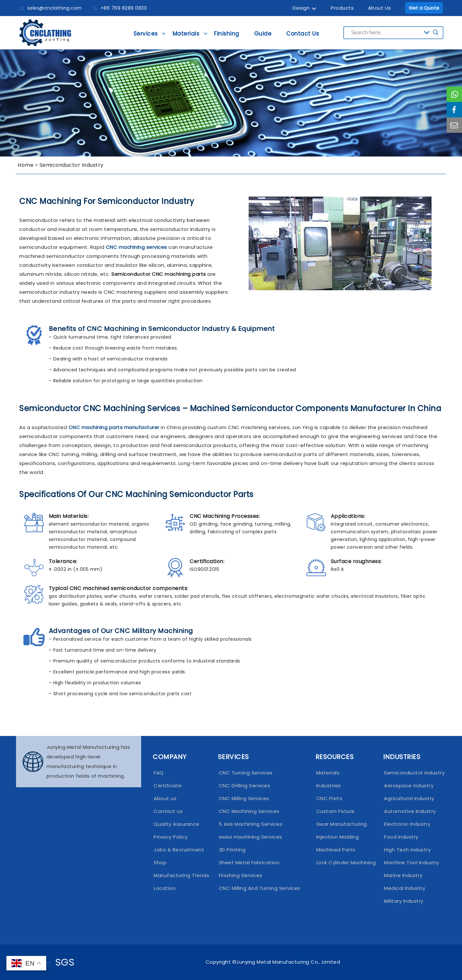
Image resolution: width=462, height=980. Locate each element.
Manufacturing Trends (180, 875)
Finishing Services (241, 875)
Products (342, 8)
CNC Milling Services (244, 798)
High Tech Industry (407, 850)
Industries (329, 786)
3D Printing (232, 850)
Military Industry (404, 901)
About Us (380, 8)
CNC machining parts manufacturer (114, 427)
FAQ (159, 773)
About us (165, 798)
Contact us (168, 811)
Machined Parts (336, 850)
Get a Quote (424, 8)
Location (165, 888)
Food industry (401, 837)
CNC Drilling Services (245, 786)
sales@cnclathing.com (55, 8)
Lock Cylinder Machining (344, 862)
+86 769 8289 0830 (124, 8)
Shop (160, 862)
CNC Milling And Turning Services (260, 888)
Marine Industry (403, 875)
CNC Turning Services (246, 773)
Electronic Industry (407, 824)
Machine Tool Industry (410, 862)
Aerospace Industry (409, 786)
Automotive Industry (410, 811)
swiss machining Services (251, 837)
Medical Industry (405, 888)
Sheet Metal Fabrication (249, 862)
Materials (186, 36)
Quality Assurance (177, 824)
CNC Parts (329, 798)
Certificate (168, 786)
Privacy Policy (171, 837)
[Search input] (386, 32)
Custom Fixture (336, 811)
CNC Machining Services (249, 811)
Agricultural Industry (409, 798)
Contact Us (303, 36)
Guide (263, 36)
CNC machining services (137, 247)
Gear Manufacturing (342, 824)
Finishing (227, 36)
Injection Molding (338, 837)
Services (146, 36)
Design (305, 8)
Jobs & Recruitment (179, 850)
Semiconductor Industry (410, 773)
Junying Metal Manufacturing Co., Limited (288, 962)
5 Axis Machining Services (251, 824)
